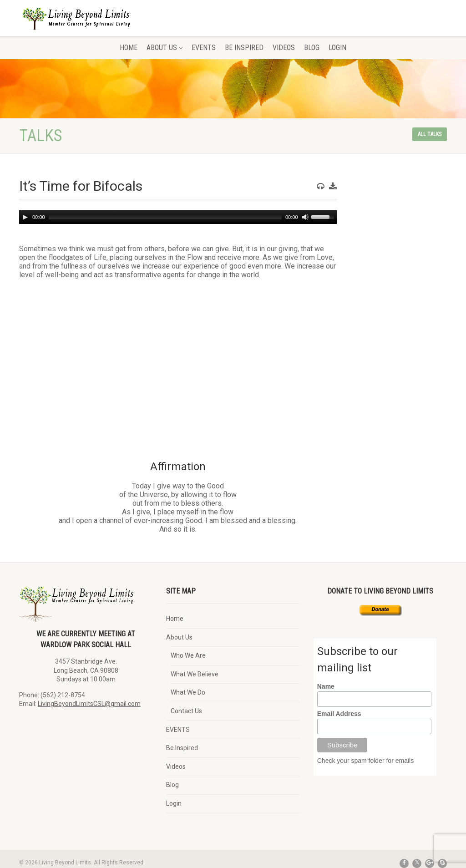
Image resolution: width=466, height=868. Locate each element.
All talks (430, 134)
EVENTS (204, 48)
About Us (165, 48)
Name (326, 686)
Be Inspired (244, 48)
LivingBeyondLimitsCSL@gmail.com (89, 704)
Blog (312, 48)
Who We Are (188, 655)
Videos (284, 48)
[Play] (25, 217)
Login (337, 48)
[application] (178, 217)
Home (129, 48)
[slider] (165, 217)
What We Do (188, 692)
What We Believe (195, 674)
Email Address (339, 714)
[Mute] (305, 217)
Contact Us (186, 711)
